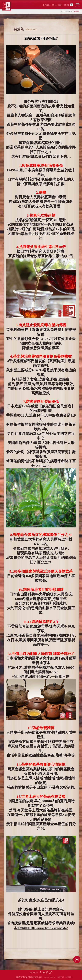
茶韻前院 (69, 11)
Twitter (44, 973)
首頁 (62, 11)
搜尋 (60, 5)
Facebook (40, 973)
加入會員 (46, 5)
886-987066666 (50, 977)
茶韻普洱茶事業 (7, 6)
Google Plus (51, 973)
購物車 (69, 4)
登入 (54, 5)
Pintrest (47, 973)
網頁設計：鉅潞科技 (65, 977)
